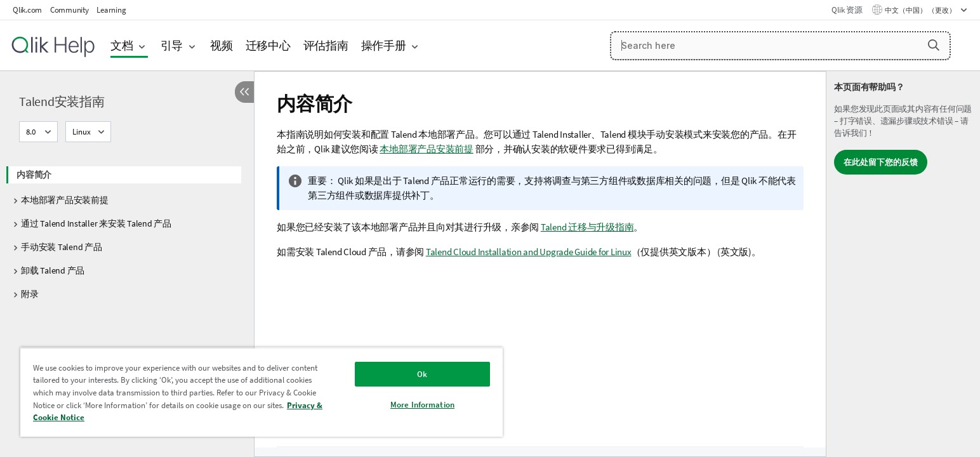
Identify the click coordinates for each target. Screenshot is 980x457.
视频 (222, 45)
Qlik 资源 (847, 10)
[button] (934, 45)
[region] (262, 392)
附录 (30, 294)
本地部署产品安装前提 (65, 200)
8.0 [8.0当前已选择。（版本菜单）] (32, 132)
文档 (122, 45)
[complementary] (903, 264)
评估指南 (326, 45)
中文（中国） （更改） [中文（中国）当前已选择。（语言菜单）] (921, 10)
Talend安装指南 (62, 101)
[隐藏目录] (244, 92)
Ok (422, 374)
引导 (172, 45)
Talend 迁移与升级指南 (587, 227)
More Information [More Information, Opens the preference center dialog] (422, 405)
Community (70, 10)
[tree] (127, 230)
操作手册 (384, 45)
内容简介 (34, 175)
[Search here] (780, 46)
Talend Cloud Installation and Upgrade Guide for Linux (529, 252)
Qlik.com (27, 10)
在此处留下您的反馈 (881, 162)
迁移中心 (268, 45)
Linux (82, 132)
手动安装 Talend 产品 (62, 247)
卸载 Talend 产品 (53, 270)
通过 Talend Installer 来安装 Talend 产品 (96, 223)
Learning (111, 10)
